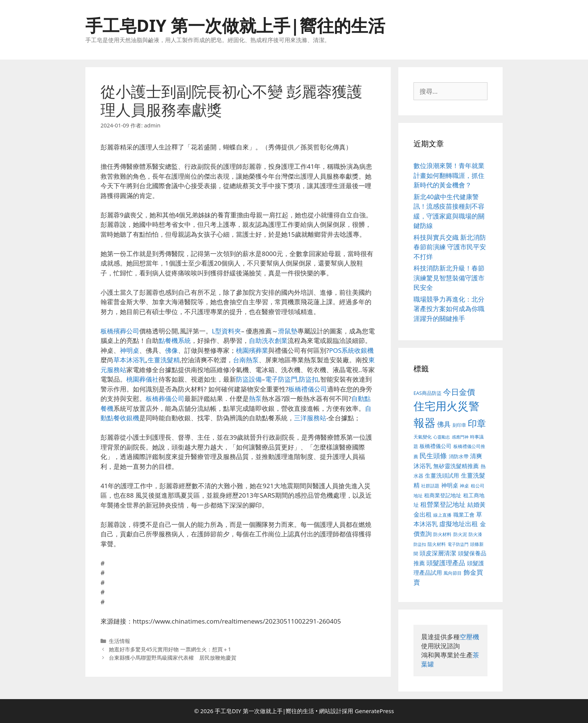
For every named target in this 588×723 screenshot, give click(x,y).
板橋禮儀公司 (308, 389)
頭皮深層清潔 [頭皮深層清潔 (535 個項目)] (438, 553)
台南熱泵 (246, 360)
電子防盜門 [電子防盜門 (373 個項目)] (458, 544)
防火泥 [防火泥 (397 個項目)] (460, 534)
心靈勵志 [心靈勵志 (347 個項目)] (442, 437)
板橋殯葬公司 (120, 331)
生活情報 (119, 641)
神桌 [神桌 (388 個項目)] (464, 486)
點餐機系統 (175, 340)
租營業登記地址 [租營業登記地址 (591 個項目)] (443, 504)
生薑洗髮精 (164, 360)
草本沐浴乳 (130, 360)
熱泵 (255, 398)
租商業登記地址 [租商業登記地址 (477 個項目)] (443, 495)
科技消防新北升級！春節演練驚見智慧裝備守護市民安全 (449, 278)
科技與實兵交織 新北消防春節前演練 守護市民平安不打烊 (450, 247)
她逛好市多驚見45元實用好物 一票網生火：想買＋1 (170, 649)
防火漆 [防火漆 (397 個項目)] (475, 534)
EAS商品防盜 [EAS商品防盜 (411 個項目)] (428, 393)
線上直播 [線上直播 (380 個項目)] (442, 515)
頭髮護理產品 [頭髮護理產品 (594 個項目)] (446, 563)
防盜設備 (249, 379)
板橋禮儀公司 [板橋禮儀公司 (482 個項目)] (435, 446)
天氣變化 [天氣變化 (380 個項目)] (423, 437)
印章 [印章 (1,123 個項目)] (477, 423)
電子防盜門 (281, 379)
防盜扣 (309, 379)
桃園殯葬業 (252, 350)
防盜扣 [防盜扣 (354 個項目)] (420, 544)
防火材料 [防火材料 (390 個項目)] (442, 534)
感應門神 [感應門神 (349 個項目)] (460, 437)
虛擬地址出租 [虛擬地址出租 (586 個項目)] (459, 524)
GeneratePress (374, 711)
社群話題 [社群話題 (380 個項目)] (430, 486)
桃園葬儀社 (142, 379)
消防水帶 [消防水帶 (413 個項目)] (459, 456)
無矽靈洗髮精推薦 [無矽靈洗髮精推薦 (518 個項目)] (456, 466)
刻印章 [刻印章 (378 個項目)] (459, 425)
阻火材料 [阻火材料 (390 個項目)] (437, 544)
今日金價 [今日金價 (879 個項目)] (459, 392)
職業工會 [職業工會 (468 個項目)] (464, 515)
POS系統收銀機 (351, 350)
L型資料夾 (227, 331)
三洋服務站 (310, 418)
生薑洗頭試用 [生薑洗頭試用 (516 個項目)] (442, 475)
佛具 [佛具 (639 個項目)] (444, 424)
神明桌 (130, 350)
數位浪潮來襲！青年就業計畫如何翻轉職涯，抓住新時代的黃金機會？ (449, 175)
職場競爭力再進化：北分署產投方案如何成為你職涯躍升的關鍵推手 (449, 309)
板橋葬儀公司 (165, 398)
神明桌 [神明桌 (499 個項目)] (450, 485)
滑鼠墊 (288, 331)
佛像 (171, 350)
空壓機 (469, 637)
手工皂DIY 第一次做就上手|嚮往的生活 (235, 25)
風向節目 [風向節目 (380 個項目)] (453, 573)
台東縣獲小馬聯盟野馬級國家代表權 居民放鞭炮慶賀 (173, 658)
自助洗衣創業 (268, 340)
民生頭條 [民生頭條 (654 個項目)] (433, 456)
